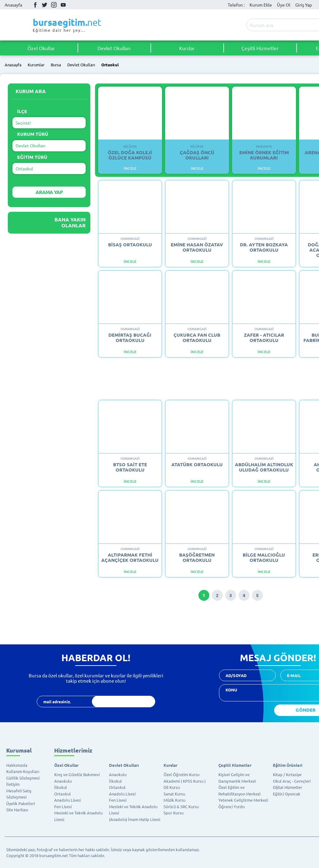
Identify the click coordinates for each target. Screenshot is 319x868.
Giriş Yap (304, 5)
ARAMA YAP (49, 192)
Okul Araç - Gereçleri (292, 781)
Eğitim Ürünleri (288, 765)
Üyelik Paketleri (21, 803)
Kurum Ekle (261, 5)
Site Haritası (17, 810)
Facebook (35, 5)
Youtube (63, 5)
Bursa (56, 65)
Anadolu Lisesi (67, 800)
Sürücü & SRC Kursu (181, 806)
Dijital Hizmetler (288, 787)
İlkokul (61, 787)
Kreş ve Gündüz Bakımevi (77, 774)
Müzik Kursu (174, 800)
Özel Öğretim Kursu (181, 774)
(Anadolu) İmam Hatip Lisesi (135, 819)
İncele (130, 261)
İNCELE (130, 168)
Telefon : (236, 5)
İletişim (13, 784)
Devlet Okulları (114, 48)
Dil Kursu (172, 787)
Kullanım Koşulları (23, 771)
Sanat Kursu (174, 794)
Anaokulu (63, 781)
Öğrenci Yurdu (231, 806)
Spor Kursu (174, 813)
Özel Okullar (41, 48)
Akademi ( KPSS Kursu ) (185, 781)
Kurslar (187, 48)
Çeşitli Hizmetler (260, 48)
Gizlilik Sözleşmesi (23, 778)
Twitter (45, 5)
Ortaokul (110, 65)
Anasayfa (13, 5)
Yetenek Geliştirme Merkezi (243, 800)
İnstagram (54, 5)
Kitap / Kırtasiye (287, 774)
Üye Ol (284, 5)
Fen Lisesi (63, 806)
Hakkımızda (17, 765)
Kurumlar (36, 65)
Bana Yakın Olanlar (70, 222)
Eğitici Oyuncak (287, 794)
